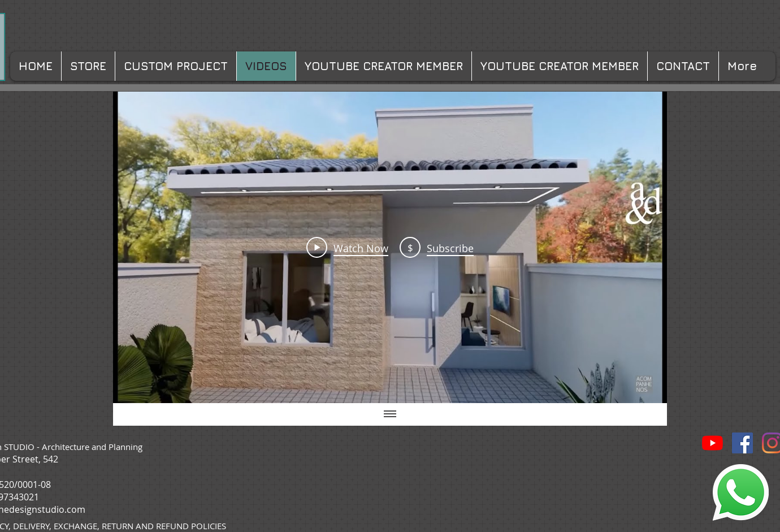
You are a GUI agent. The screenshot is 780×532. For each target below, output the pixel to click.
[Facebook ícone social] (742, 443)
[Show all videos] (390, 414)
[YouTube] (712, 443)
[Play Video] (347, 247)
